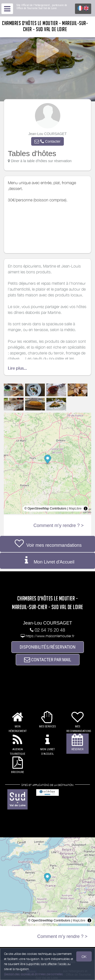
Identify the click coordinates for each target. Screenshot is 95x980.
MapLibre (75, 508)
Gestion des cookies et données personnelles (33, 974)
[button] (47, 141)
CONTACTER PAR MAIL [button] (48, 660)
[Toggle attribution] (86, 508)
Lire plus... (17, 368)
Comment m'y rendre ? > (59, 525)
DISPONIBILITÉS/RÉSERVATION (48, 647)
